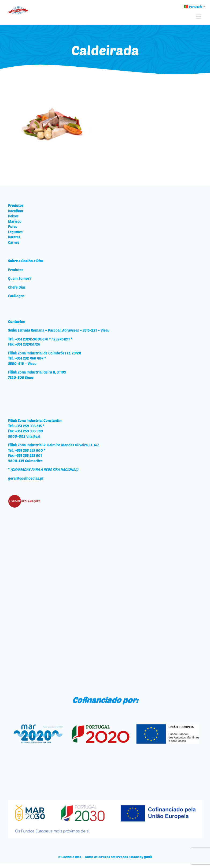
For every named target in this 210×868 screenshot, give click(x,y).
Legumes (15, 232)
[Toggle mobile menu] (199, 17)
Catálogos (16, 296)
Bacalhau (16, 211)
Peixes (13, 216)
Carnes (14, 242)
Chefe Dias (17, 287)
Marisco (15, 221)
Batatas (14, 237)
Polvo (13, 227)
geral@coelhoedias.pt (26, 478)
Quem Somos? (20, 278)
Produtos (16, 270)
